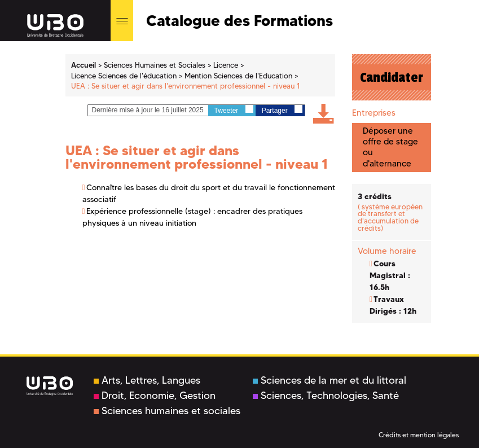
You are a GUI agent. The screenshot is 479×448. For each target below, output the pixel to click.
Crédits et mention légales (419, 435)
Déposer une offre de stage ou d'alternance (390, 147)
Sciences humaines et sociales (167, 411)
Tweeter (234, 110)
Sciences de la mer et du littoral (329, 380)
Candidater (392, 77)
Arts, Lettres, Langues (147, 380)
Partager (282, 110)
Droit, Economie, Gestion (155, 396)
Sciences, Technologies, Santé (326, 396)
